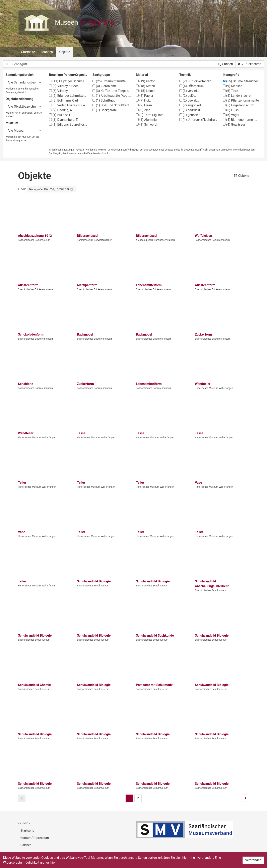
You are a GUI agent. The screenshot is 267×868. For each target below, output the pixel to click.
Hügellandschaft (239, 105)
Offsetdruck (192, 86)
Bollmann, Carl (64, 100)
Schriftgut (104, 100)
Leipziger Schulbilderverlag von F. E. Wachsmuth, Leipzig (69, 81)
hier (53, 862)
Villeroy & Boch (64, 86)
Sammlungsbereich (20, 75)
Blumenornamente (240, 120)
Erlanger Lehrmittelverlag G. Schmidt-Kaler (69, 96)
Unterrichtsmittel (109, 81)
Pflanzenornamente (241, 100)
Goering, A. (61, 110)
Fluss (231, 110)
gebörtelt (190, 115)
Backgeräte (105, 110)
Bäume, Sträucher (241, 81)
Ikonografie (231, 75)
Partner (26, 845)
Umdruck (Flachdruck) (199, 120)
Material (142, 75)
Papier (145, 96)
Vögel (231, 115)
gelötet (188, 96)
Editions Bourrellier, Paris (69, 125)
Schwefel (147, 125)
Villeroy (58, 91)
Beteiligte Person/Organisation (69, 75)
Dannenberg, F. (64, 120)
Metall (145, 86)
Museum (12, 123)
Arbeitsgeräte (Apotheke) (112, 96)
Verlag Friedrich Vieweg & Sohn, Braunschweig (69, 105)
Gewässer (234, 125)
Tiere (230, 91)
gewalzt (189, 100)
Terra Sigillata (150, 115)
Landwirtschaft (238, 96)
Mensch (233, 86)
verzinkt (189, 91)
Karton (146, 81)
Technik (185, 75)
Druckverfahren (195, 81)
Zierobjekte (105, 86)
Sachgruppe (101, 75)
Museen (47, 52)
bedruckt (190, 110)
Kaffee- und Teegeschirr (112, 91)
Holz (143, 100)
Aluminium (148, 120)
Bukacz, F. (60, 115)
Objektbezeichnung (20, 99)
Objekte (65, 52)
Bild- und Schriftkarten (112, 105)
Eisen (144, 105)
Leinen (146, 91)
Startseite (28, 52)
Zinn (143, 110)
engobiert (190, 105)
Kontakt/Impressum (35, 838)
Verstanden (253, 860)
